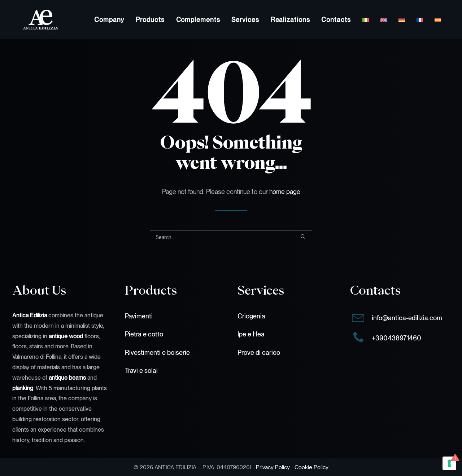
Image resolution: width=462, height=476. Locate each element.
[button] (303, 237)
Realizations (290, 20)
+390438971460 (396, 338)
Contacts (336, 20)
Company (109, 20)
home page (285, 192)
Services (245, 20)
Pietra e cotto (144, 334)
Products (150, 20)
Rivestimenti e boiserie (157, 352)
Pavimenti (139, 316)
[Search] (231, 237)
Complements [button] (198, 20)
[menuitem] (109, 20)
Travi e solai (141, 371)
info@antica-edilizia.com (407, 318)
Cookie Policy (311, 467)
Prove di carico (259, 352)
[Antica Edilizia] (30, 20)
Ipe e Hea (251, 334)
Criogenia (251, 316)
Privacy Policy (273, 467)
